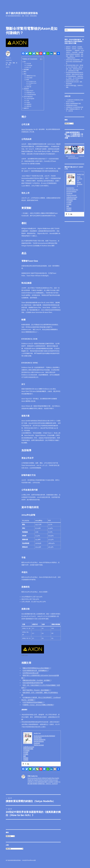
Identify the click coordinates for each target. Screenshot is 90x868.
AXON (8, 67)
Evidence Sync (33, 83)
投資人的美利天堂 (73, 136)
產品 (25, 74)
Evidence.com (33, 81)
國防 (10, 63)
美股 (9, 65)
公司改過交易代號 (31, 95)
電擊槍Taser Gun (31, 76)
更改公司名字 (30, 91)
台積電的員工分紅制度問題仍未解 (75, 107)
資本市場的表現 (28, 97)
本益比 (28, 102)
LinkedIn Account (29, 747)
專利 (25, 72)
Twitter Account (39, 745)
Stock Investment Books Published (44, 736)
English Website (39, 741)
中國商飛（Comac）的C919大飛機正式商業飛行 (38, 705)
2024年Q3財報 (30, 99)
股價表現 (29, 104)
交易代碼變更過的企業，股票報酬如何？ (36, 670)
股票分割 (29, 106)
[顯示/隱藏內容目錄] (40, 59)
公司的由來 (29, 66)
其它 (30, 85)
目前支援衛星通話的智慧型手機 (33, 683)
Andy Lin (8, 58)
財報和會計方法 (31, 93)
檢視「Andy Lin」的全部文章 (50, 784)
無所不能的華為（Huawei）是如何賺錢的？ (37, 690)
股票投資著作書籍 (28, 749)
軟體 (28, 80)
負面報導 (26, 89)
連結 (75, 85)
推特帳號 (26, 758)
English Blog (38, 738)
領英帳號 (26, 760)
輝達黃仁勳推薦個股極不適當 (73, 104)
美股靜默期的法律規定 (72, 105)
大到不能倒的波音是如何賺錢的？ (33, 702)
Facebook (37, 743)
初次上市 (29, 67)
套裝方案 (29, 87)
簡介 (25, 62)
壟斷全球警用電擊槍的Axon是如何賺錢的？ (37, 668)
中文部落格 (26, 750)
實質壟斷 (26, 70)
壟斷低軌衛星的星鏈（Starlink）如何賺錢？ (37, 680)
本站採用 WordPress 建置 (29, 860)
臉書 (25, 756)
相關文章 (26, 108)
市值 (28, 101)
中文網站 (26, 754)
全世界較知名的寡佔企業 (31, 673)
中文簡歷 (26, 752)
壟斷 (14, 63)
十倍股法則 (75, 134)
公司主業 (29, 64)
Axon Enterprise (27, 129)
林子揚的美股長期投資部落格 (22, 13)
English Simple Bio (40, 739)
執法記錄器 (29, 78)
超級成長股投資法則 (73, 158)
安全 (7, 63)
